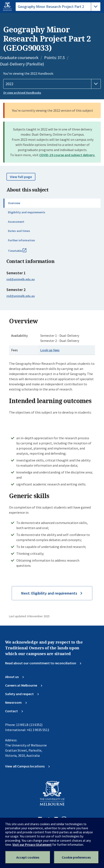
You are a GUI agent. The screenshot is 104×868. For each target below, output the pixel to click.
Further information (21, 240)
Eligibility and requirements (27, 212)
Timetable (22, 252)
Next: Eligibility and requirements (49, 593)
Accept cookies (28, 857)
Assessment (16, 222)
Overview (14, 203)
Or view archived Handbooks (22, 93)
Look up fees (50, 350)
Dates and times (19, 231)
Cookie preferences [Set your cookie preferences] (76, 857)
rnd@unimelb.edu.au (21, 279)
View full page (21, 177)
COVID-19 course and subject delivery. (67, 155)
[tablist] (58, 7)
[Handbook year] (52, 84)
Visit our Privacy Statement (32, 845)
